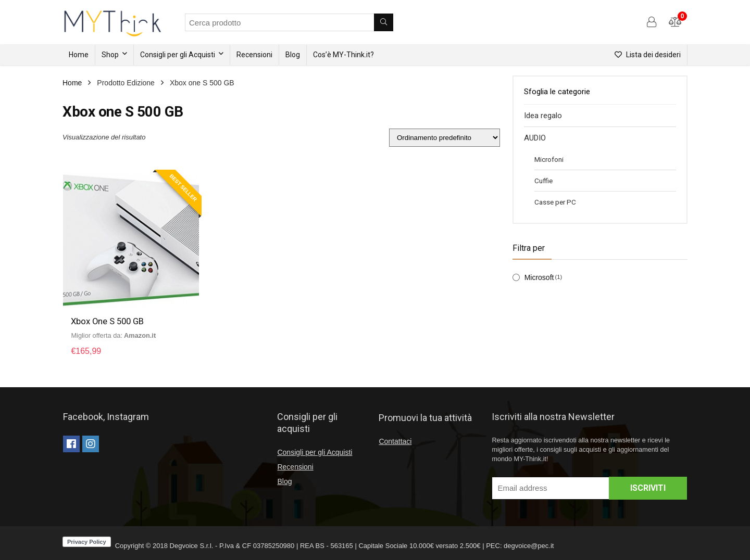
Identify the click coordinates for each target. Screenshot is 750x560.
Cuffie (543, 181)
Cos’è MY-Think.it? (343, 55)
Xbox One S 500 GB (109, 321)
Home (79, 55)
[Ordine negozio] (445, 138)
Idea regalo (543, 116)
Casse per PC (555, 202)
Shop (110, 55)
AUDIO (535, 138)
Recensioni (254, 55)
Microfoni (549, 159)
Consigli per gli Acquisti (178, 55)
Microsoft (539, 277)
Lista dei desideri (648, 55)
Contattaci (395, 441)
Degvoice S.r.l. (192, 546)
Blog (293, 55)
